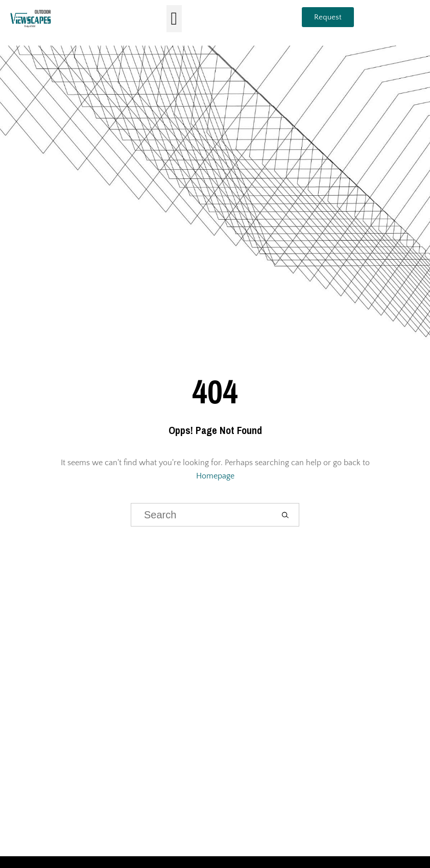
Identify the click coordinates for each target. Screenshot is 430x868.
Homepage (215, 476)
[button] (174, 19)
